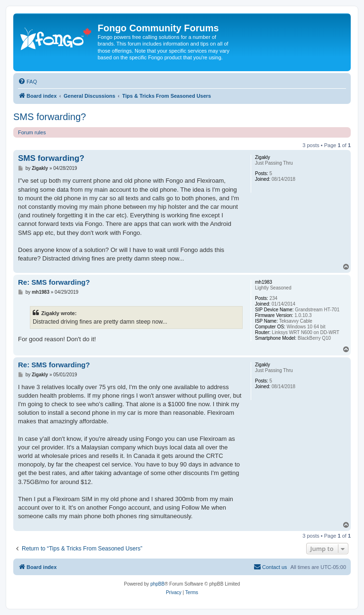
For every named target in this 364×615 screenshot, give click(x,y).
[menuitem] (27, 82)
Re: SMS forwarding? (54, 282)
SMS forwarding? (50, 117)
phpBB (157, 584)
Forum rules (32, 132)
